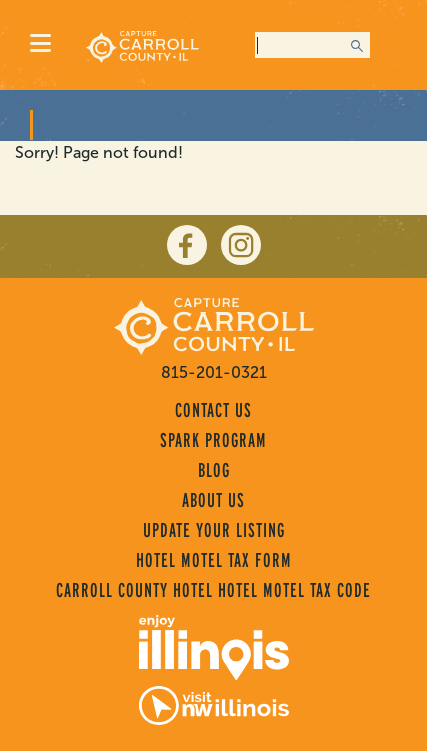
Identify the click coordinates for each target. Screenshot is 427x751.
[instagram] (241, 245)
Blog (214, 470)
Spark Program (213, 440)
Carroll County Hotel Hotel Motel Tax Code (213, 590)
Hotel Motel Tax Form (214, 560)
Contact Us (213, 410)
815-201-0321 (214, 372)
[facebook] (187, 245)
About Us (213, 500)
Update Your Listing (214, 530)
